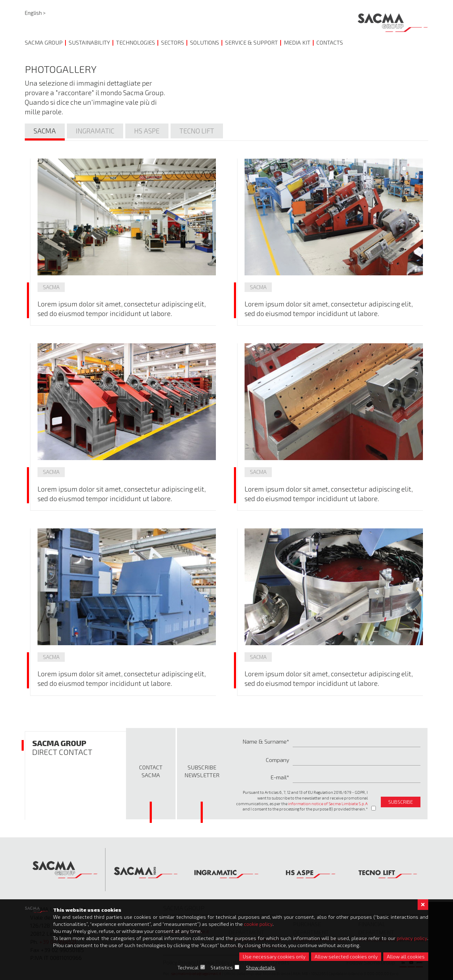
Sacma (45, 131)
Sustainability (89, 42)
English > (35, 13)
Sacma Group (44, 42)
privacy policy (412, 938)
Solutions (205, 42)
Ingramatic (95, 131)
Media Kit (297, 42)
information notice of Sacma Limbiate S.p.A (328, 804)
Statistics (222, 967)
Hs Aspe (147, 131)
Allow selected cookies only (346, 956)
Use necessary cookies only (274, 956)
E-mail (279, 777)
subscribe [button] (401, 802)
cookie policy (258, 924)
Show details (261, 967)
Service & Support (251, 42)
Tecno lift (197, 131)
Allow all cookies (406, 956)
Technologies (136, 42)
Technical (188, 967)
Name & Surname (265, 741)
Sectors (173, 42)
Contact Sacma (151, 771)
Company (277, 760)
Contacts (330, 42)
